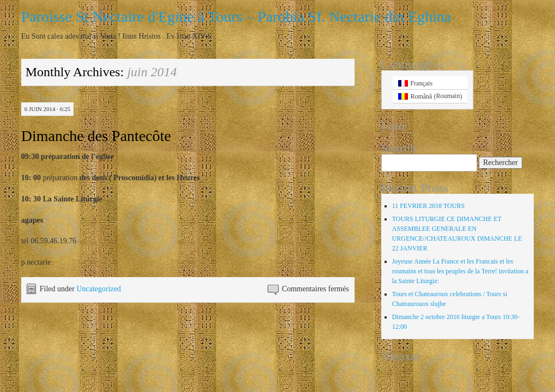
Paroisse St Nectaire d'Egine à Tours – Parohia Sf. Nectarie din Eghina (236, 17)
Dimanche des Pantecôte (96, 136)
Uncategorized (99, 289)
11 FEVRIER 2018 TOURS (428, 206)
